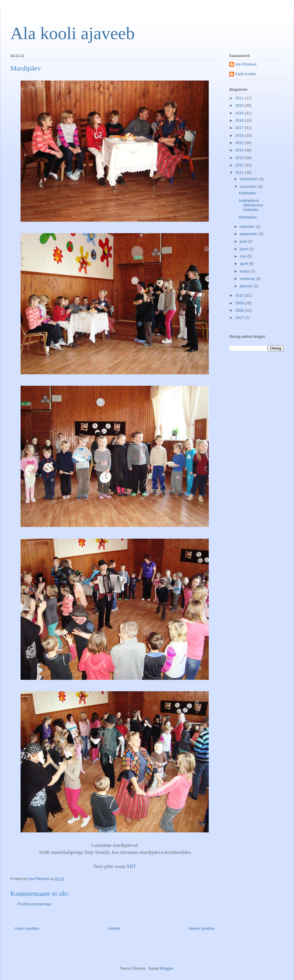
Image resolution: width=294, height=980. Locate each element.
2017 (240, 128)
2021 (240, 98)
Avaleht (114, 928)
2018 (240, 120)
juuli (244, 241)
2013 (240, 158)
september (249, 234)
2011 (240, 172)
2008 (240, 310)
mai (244, 256)
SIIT (131, 866)
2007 (240, 318)
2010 (240, 295)
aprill (244, 264)
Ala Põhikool (246, 64)
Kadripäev (247, 193)
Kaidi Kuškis (246, 74)
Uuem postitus (27, 928)
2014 (240, 150)
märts (245, 271)
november (249, 187)
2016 (240, 135)
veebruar (248, 279)
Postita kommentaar (35, 904)
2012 (240, 165)
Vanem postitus (202, 928)
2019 (240, 113)
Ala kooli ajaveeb (72, 33)
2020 (240, 105)
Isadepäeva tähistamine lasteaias (251, 205)
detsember (249, 179)
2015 (240, 143)
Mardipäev (248, 217)
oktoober (248, 227)
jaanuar (247, 286)
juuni (244, 249)
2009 (240, 303)
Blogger (167, 968)
